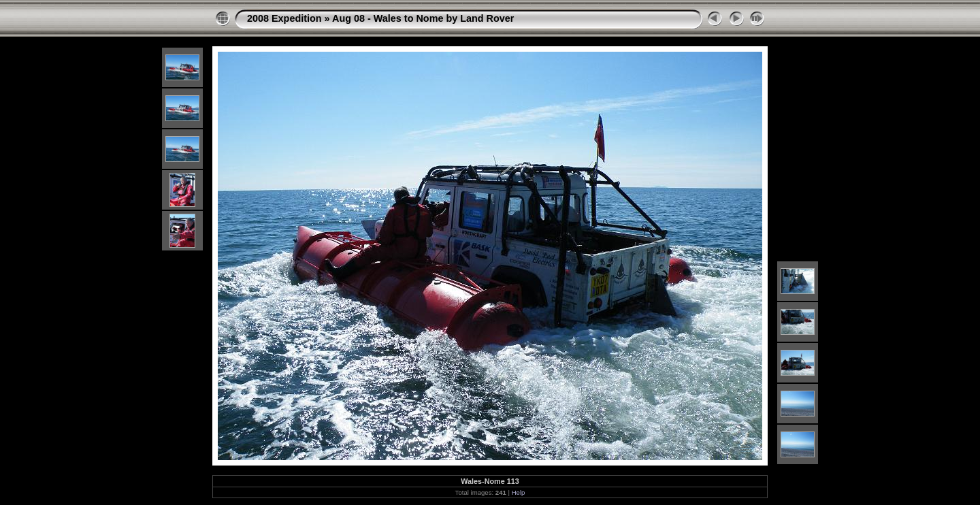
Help (519, 492)
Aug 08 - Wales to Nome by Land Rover (423, 18)
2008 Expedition (284, 18)
